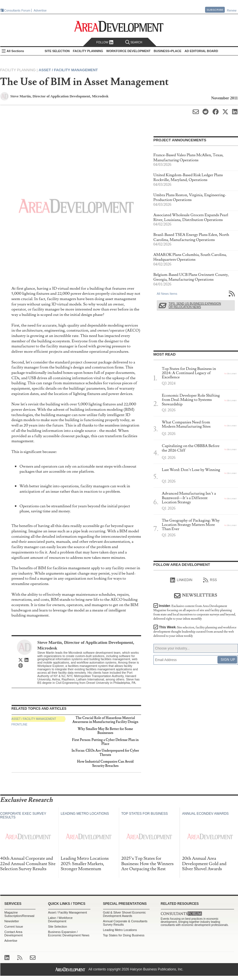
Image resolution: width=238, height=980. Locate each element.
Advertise (40, 10)
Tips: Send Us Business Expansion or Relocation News (195, 305)
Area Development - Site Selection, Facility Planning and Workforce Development (119, 26)
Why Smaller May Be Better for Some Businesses (105, 731)
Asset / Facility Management (68, 70)
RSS (210, 580)
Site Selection (58, 927)
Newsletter (12, 921)
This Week (195, 632)
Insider (195, 612)
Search (134, 42)
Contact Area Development (14, 934)
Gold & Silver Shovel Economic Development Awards (124, 914)
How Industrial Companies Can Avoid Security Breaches (105, 764)
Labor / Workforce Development (60, 919)
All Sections (15, 51)
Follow (105, 42)
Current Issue (14, 927)
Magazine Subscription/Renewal (19, 914)
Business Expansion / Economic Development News (69, 934)
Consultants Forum (17, 10)
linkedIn (181, 580)
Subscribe (215, 10)
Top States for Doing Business (124, 935)
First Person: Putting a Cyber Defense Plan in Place (105, 742)
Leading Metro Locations (120, 930)
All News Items (167, 294)
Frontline (20, 725)
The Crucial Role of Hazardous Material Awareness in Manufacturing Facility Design (105, 720)
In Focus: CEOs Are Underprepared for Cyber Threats (105, 753)
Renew (232, 10)
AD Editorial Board (201, 51)
